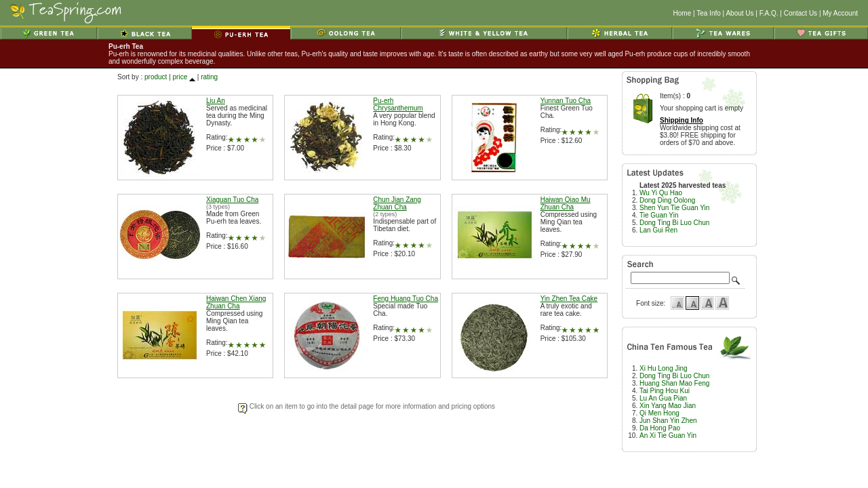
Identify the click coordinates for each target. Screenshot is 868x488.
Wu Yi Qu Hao (661, 193)
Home (683, 13)
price (180, 77)
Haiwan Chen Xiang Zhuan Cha (236, 302)
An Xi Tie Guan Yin (668, 435)
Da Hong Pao (660, 428)
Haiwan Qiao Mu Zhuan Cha (566, 203)
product (156, 77)
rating (209, 77)
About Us (739, 13)
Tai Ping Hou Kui (665, 391)
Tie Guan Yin (659, 215)
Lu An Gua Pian (663, 398)
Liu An (216, 101)
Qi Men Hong (659, 413)
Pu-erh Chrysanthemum (398, 104)
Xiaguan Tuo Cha (232, 200)
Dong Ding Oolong (667, 200)
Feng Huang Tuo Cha (406, 299)
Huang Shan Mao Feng (674, 383)
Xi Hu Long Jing (664, 368)
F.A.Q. (769, 13)
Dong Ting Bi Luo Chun (674, 223)
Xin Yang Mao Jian (668, 406)
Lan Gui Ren (658, 230)
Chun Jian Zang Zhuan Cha (397, 203)
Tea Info (709, 13)
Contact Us (801, 13)
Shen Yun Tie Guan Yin (674, 208)
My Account (840, 13)
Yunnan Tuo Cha (566, 101)
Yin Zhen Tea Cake (569, 299)
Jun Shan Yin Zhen (668, 421)
